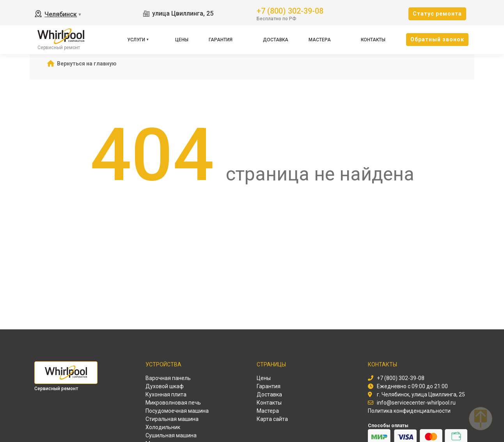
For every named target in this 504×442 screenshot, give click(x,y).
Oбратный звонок (437, 39)
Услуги (136, 40)
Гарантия (221, 40)
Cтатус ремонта (437, 14)
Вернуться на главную (87, 64)
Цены (182, 40)
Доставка (276, 40)
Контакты (373, 40)
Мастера (320, 40)
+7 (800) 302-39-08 (290, 10)
